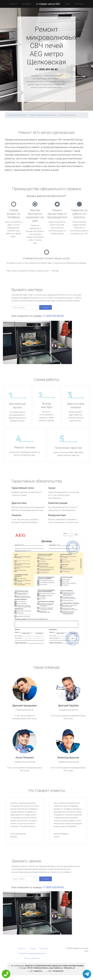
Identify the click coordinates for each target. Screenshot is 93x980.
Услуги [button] (12, 4)
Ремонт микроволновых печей (43, 115)
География (26, 4)
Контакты (79, 4)
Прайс (67, 4)
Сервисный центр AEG (16, 115)
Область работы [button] (31, 958)
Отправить (46, 307)
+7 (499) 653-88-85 (46, 69)
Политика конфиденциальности (32, 953)
